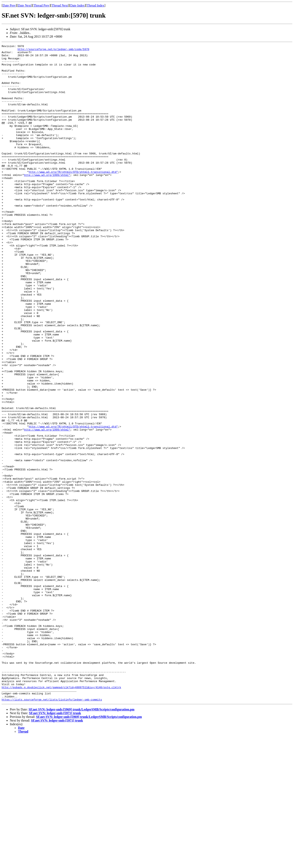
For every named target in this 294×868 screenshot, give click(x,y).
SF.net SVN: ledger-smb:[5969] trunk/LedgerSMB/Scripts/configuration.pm (81, 841)
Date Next (25, 5)
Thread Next (60, 5)
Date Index (77, 5)
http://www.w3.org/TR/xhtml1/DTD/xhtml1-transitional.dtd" (73, 198)
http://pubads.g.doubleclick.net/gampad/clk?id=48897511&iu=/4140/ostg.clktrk (61, 816)
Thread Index (96, 5)
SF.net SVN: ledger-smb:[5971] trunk (55, 844)
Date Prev (9, 5)
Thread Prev (41, 5)
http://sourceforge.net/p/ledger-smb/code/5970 (53, 50)
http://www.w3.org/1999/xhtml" (47, 201)
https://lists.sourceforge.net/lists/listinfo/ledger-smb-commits (52, 831)
